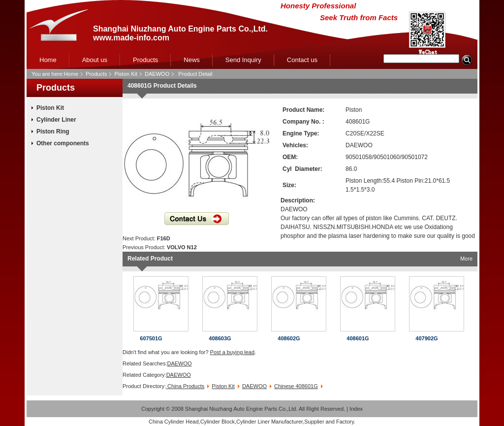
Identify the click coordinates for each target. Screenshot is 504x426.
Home (48, 60)
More (466, 259)
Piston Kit (126, 74)
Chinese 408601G (296, 386)
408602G (289, 338)
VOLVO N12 (182, 247)
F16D (164, 238)
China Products (185, 386)
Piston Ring (53, 131)
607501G (151, 338)
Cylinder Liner (56, 120)
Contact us (302, 60)
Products (145, 60)
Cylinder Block (218, 422)
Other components (63, 143)
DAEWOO (157, 74)
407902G (426, 338)
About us (95, 60)
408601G (358, 338)
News (192, 60)
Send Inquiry (243, 60)
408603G (220, 338)
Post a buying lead (233, 352)
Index (356, 409)
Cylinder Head (182, 422)
